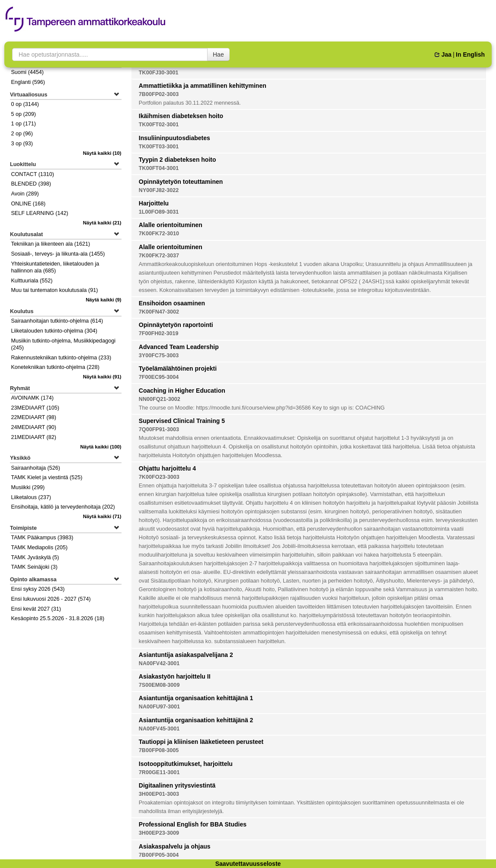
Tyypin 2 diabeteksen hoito (178, 160)
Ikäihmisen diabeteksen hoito (181, 116)
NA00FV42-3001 (159, 663)
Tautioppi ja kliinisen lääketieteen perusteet (201, 742)
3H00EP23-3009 (159, 833)
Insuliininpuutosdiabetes (174, 138)
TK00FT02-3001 (159, 125)
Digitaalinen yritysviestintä (177, 785)
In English (470, 54)
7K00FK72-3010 (159, 234)
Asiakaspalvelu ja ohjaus (175, 846)
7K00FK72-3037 (159, 256)
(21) (102, 223)
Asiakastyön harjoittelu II (175, 676)
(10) (102, 153)
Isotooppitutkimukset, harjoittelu (186, 764)
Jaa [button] (443, 54)
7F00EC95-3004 (159, 377)
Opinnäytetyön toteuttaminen (181, 182)
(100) (101, 447)
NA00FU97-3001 (159, 707)
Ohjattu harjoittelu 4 (167, 468)
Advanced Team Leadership (179, 347)
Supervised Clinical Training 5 (182, 421)
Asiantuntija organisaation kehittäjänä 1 (196, 698)
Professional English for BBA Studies (193, 824)
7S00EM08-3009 (159, 685)
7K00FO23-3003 (159, 477)
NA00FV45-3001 (159, 729)
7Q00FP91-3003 (159, 429)
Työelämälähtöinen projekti (178, 368)
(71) (102, 516)
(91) (102, 377)
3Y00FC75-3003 (159, 356)
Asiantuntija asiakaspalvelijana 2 (186, 655)
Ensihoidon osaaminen (172, 303)
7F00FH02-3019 (159, 333)
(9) (104, 300)
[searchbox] (110, 54)
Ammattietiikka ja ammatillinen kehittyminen (203, 86)
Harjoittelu (154, 203)
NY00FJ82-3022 (159, 190)
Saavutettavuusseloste (248, 864)
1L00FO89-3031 (159, 212)
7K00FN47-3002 (159, 312)
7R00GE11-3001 (159, 772)
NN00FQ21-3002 (160, 399)
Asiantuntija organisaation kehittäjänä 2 (196, 720)
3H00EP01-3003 (159, 794)
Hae (218, 54)
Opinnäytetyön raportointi (176, 325)
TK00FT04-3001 (159, 168)
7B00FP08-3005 (159, 750)
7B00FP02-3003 (159, 94)
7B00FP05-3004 (159, 855)
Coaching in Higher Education (182, 391)
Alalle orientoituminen (171, 225)
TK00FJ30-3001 (159, 73)
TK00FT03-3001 (159, 147)
